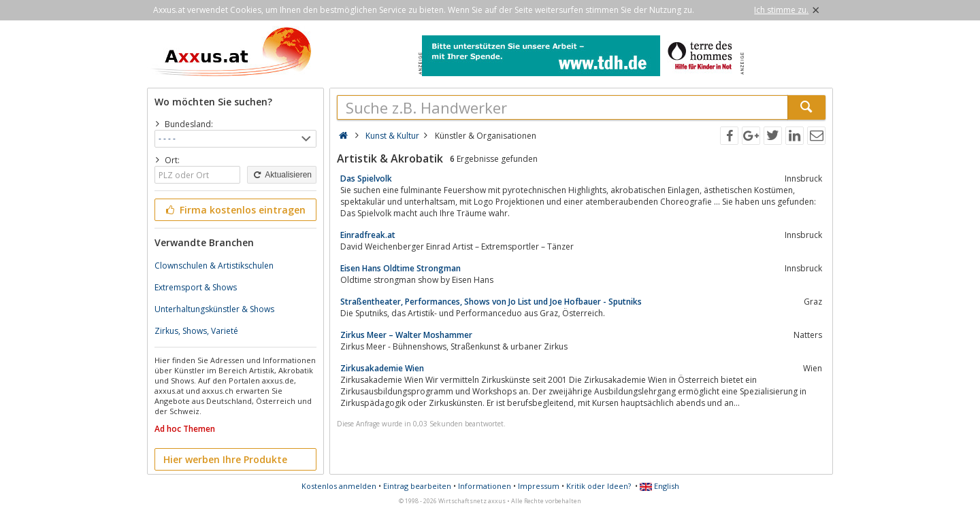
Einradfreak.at (368, 235)
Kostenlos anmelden (339, 486)
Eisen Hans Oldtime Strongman (401, 268)
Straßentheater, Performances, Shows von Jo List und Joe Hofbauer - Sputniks (491, 302)
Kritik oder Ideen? (599, 486)
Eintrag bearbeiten (417, 486)
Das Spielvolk (366, 178)
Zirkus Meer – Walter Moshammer (406, 335)
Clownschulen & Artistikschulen (214, 266)
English (659, 486)
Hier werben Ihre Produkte (225, 459)
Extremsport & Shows (196, 287)
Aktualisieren (282, 175)
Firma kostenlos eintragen (234, 210)
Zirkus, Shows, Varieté (196, 331)
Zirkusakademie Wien (382, 368)
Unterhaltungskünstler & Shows (214, 309)
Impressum (539, 486)
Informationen (485, 486)
